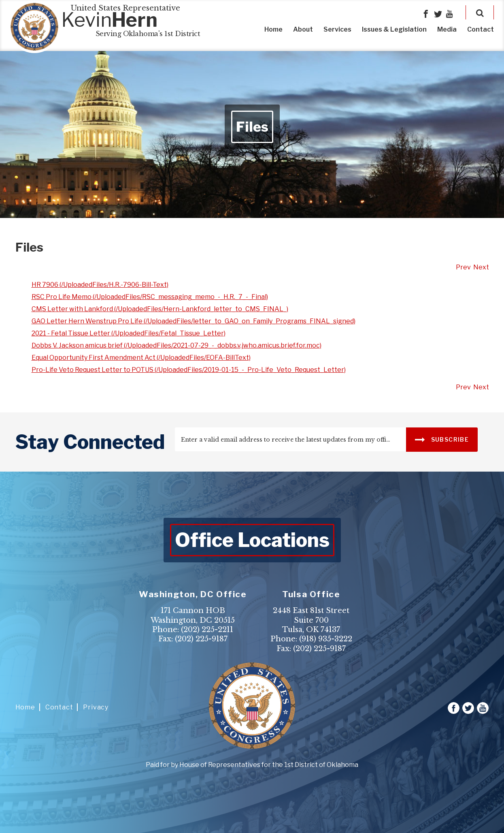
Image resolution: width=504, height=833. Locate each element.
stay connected (90, 442)
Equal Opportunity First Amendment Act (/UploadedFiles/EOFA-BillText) (141, 358)
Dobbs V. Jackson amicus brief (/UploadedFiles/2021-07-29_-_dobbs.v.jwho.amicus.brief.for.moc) (177, 345)
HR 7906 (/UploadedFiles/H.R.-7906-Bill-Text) (100, 285)
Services (337, 29)
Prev (463, 267)
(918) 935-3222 (326, 639)
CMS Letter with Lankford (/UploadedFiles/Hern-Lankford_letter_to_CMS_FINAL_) (160, 309)
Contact (481, 29)
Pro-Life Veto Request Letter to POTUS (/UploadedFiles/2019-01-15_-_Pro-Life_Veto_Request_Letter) (189, 370)
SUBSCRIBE (442, 439)
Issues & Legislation (394, 29)
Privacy (96, 707)
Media (447, 29)
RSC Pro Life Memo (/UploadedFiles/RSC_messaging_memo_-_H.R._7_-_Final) (150, 297)
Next (481, 267)
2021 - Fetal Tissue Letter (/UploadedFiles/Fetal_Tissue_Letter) (129, 333)
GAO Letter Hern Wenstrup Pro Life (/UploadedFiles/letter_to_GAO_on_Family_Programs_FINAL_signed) (194, 321)
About (303, 29)
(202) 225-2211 (207, 630)
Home (273, 29)
